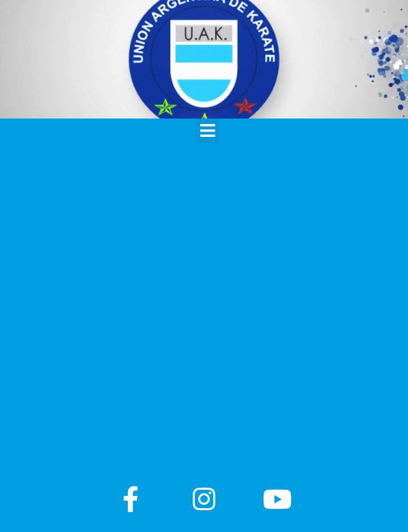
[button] (207, 131)
